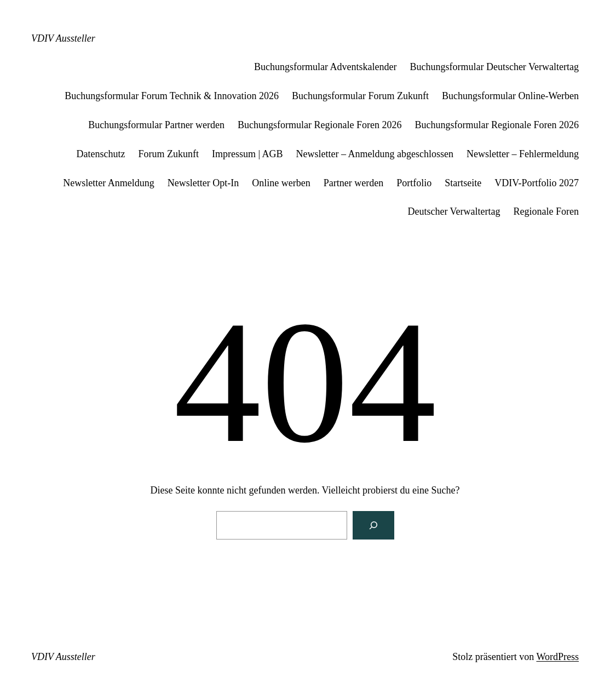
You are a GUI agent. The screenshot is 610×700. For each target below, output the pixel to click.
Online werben (281, 183)
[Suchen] (373, 525)
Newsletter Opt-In (203, 183)
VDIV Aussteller (63, 38)
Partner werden (353, 183)
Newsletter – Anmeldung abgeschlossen (375, 154)
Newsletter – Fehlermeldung (523, 154)
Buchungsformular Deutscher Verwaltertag (494, 67)
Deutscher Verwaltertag (454, 211)
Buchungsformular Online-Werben (510, 96)
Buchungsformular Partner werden (156, 125)
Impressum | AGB (248, 154)
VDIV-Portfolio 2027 (537, 183)
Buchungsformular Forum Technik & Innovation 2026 (172, 96)
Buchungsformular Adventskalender (325, 67)
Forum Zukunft (169, 154)
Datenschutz (101, 154)
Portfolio (414, 183)
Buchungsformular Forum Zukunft (360, 96)
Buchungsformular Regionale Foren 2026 (320, 125)
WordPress (557, 657)
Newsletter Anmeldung (108, 183)
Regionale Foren (546, 211)
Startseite (463, 183)
